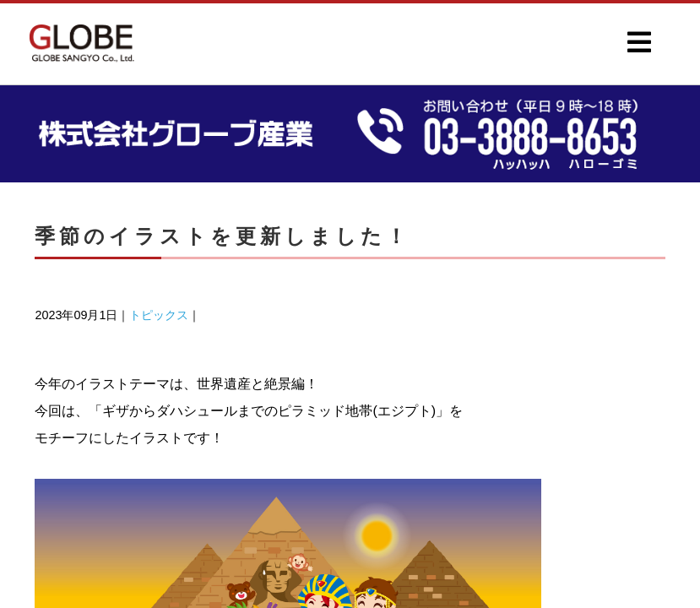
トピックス (159, 315)
